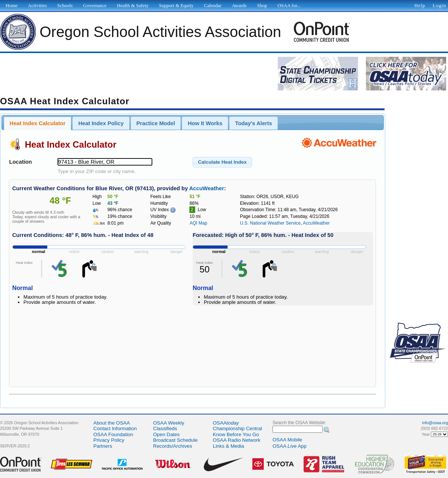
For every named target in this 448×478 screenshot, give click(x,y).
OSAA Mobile (287, 440)
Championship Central (237, 428)
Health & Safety (133, 5)
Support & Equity (176, 5)
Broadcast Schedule (175, 440)
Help (420, 5)
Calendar (213, 5)
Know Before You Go (236, 434)
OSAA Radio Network (237, 440)
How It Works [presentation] (205, 123)
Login (439, 5)
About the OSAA (112, 423)
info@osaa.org (435, 423)
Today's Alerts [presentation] (254, 123)
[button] (222, 162)
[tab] (38, 123)
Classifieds (165, 428)
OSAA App (290, 446)
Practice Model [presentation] (155, 123)
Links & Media (228, 446)
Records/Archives (172, 446)
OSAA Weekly (169, 423)
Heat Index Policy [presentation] (101, 123)
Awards (239, 5)
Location (20, 162)
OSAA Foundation (113, 434)
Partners (103, 446)
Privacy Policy (109, 440)
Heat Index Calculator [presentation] (38, 123)
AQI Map (198, 223)
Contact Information (115, 428)
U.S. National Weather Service (270, 223)
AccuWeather (207, 188)
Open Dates (166, 434)
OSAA (226, 423)
